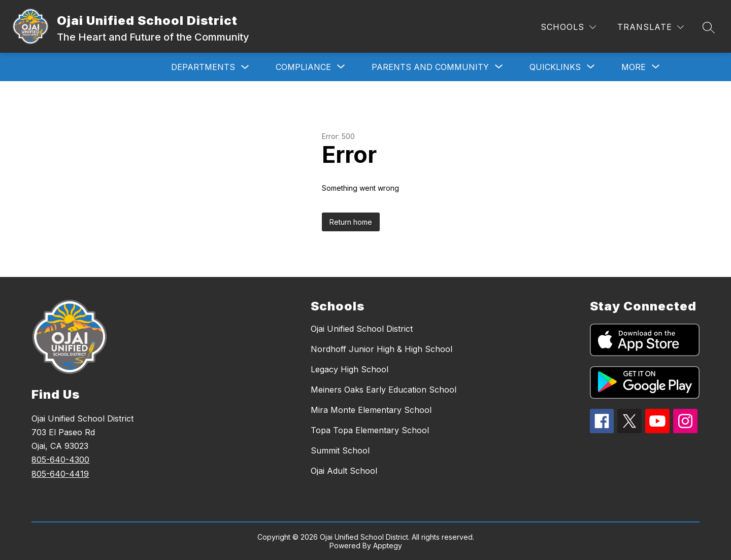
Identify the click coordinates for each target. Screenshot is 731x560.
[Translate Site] (651, 27)
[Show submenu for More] (634, 67)
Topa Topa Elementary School (370, 430)
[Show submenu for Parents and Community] (430, 67)
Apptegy (388, 546)
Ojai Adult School (344, 471)
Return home (351, 222)
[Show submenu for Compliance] (303, 67)
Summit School (340, 450)
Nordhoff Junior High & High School (381, 349)
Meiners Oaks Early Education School (384, 390)
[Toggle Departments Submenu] (245, 67)
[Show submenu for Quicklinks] (555, 67)
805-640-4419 (60, 474)
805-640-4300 (60, 460)
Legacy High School (350, 369)
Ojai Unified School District (362, 329)
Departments (203, 67)
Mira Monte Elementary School (371, 410)
